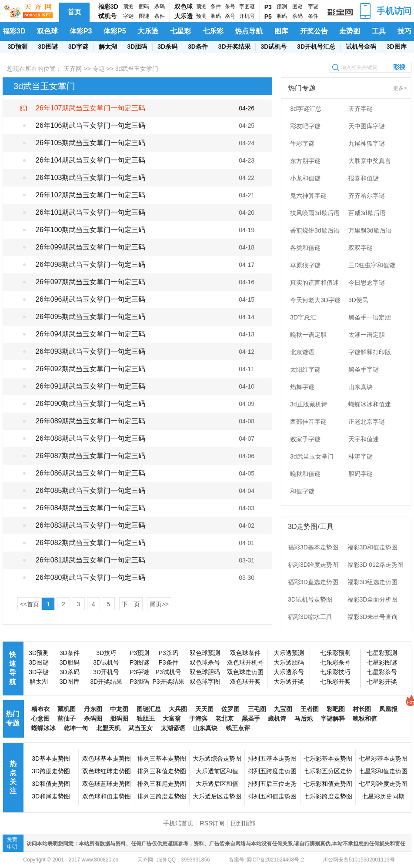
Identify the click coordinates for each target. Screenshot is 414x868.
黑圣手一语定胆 (370, 317)
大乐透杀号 (289, 672)
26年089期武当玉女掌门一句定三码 (91, 421)
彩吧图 (336, 709)
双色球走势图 (245, 672)
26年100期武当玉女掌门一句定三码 (91, 230)
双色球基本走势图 (107, 758)
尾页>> (159, 604)
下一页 (131, 604)
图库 (281, 31)
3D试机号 (274, 47)
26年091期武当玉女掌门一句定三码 (91, 386)
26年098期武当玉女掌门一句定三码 (91, 264)
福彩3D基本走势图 (313, 547)
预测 (128, 7)
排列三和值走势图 (162, 771)
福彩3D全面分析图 (373, 599)
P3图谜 (139, 662)
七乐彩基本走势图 (328, 758)
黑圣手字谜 (364, 369)
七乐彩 (213, 31)
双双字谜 (361, 248)
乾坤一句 (76, 728)
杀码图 (93, 718)
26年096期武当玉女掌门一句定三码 (91, 299)
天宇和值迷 (364, 439)
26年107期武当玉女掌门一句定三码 (91, 108)
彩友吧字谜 (305, 126)
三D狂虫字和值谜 (372, 265)
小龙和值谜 (305, 178)
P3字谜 (139, 672)
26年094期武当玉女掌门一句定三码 (91, 334)
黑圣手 (251, 718)
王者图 (310, 709)
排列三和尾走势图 (162, 784)
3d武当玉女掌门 (312, 456)
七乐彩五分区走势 (328, 771)
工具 (379, 31)
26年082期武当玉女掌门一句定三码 (91, 543)
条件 (160, 16)
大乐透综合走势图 (217, 758)
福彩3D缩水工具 (310, 617)
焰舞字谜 (302, 387)
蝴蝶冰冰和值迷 (370, 404)
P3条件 (168, 662)
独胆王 (146, 718)
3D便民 (358, 300)
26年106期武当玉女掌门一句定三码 (91, 125)
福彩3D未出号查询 (373, 617)
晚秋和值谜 (305, 474)
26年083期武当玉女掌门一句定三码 (91, 525)
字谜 (128, 16)
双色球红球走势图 (107, 771)
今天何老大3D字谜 (315, 300)
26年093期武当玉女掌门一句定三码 (91, 351)
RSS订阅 (212, 823)
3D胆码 (137, 47)
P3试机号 (168, 672)
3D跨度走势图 (51, 771)
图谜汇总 (149, 709)
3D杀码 (167, 47)
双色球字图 (205, 682)
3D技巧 (106, 653)
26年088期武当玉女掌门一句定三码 (91, 438)
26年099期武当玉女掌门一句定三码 (91, 247)
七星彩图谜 (382, 662)
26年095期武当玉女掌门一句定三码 (91, 317)
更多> (400, 88)
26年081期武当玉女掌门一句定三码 (91, 560)
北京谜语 (302, 352)
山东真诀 (361, 387)
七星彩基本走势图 (383, 758)
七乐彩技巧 (335, 672)
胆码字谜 (361, 474)
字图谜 (247, 7)
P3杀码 (168, 653)
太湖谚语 (173, 728)
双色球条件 (245, 653)
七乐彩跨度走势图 (328, 796)
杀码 (160, 7)
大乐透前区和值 (217, 771)
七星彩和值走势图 (383, 771)
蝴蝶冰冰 (43, 728)
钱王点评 (238, 728)
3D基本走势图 (51, 758)
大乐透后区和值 (217, 784)
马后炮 (304, 718)
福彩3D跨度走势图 (313, 565)
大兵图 (178, 709)
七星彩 (180, 31)
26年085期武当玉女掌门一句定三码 (91, 491)
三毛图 (257, 709)
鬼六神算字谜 (308, 196)
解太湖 (108, 47)
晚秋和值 (365, 718)
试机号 (107, 16)
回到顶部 (243, 823)
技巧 (404, 31)
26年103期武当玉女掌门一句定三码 (91, 178)
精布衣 (40, 709)
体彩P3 (81, 31)
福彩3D (108, 7)
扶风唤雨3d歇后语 (315, 213)
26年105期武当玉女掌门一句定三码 (91, 143)
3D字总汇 (303, 317)
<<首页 (30, 604)
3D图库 (397, 47)
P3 (268, 7)
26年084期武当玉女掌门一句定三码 (91, 508)
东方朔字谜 (305, 161)
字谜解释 (333, 718)
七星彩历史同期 (383, 796)
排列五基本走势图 (272, 758)
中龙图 (119, 709)
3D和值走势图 (51, 784)
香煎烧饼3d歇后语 (315, 230)
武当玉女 (140, 728)
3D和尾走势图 (51, 796)
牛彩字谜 (302, 143)
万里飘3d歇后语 (370, 230)
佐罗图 (230, 709)
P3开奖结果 (168, 682)
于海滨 (198, 718)
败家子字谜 (305, 439)
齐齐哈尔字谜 (367, 196)
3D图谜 (48, 47)
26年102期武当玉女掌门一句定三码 (91, 195)
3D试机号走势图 (310, 599)
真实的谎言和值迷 (314, 283)
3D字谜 (78, 47)
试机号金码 (361, 47)
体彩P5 (115, 31)
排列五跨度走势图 (272, 771)
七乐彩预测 (335, 653)
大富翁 (172, 718)
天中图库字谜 (367, 126)
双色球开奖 (245, 682)
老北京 (224, 718)
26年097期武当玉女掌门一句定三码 (91, 282)
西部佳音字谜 (308, 422)
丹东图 (93, 709)
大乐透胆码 (289, 662)
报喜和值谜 (364, 178)
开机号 (247, 16)
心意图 (40, 718)
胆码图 (119, 718)
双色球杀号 (205, 662)
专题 (99, 69)
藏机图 (67, 709)
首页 (74, 12)
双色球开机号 (245, 662)
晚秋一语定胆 (308, 335)
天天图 (204, 709)
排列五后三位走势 (272, 784)
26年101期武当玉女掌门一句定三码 (91, 212)
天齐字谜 (361, 109)
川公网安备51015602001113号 (358, 860)
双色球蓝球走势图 (107, 784)
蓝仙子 (67, 718)
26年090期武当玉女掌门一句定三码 (91, 404)
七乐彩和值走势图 (328, 784)
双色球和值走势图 (107, 796)
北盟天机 (108, 728)
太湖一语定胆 (367, 335)
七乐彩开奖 (335, 682)
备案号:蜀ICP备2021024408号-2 (266, 860)
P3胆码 (139, 682)
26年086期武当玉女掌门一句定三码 (91, 473)
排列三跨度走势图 (162, 796)
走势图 (350, 31)
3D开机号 (106, 672)
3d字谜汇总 (306, 109)
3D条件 (198, 47)
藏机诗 (277, 718)
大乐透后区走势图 (217, 796)
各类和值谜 (305, 248)
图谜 (144, 16)
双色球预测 (205, 653)
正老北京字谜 (367, 422)
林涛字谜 (361, 456)
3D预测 (17, 47)
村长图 (362, 709)
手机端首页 (178, 823)
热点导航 (249, 31)
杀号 (230, 7)
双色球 (184, 7)
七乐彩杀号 (335, 662)
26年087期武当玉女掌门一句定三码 (91, 456)
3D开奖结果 (234, 47)
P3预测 (139, 653)
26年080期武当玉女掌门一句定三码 (91, 577)
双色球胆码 (205, 672)
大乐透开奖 (289, 682)
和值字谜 (302, 491)
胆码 (144, 7)
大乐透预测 (289, 653)
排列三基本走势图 (162, 758)
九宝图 (283, 709)
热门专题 (13, 718)
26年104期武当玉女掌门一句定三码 (91, 160)
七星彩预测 (382, 653)
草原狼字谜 (305, 265)
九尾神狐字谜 (367, 143)
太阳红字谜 (305, 369)
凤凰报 (388, 709)
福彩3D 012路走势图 (376, 565)
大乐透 (184, 16)
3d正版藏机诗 (309, 404)
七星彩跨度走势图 (383, 784)
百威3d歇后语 (367, 213)
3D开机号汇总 (316, 47)
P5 (268, 17)
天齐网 (73, 69)
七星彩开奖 (382, 682)
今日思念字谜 (367, 283)
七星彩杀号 (382, 672)
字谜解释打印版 (370, 352)
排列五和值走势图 (272, 796)
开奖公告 (314, 31)
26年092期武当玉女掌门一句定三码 (91, 369)
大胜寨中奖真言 (370, 161)
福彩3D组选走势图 (373, 582)
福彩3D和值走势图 (373, 547)
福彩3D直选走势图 (313, 582)
